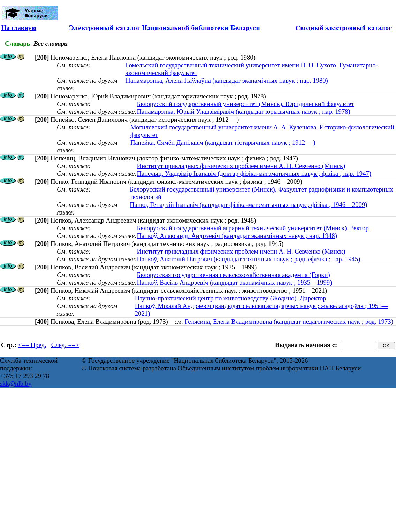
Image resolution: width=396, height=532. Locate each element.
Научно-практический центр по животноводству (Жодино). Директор (231, 298)
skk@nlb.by (16, 384)
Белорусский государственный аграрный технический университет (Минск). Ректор (253, 228)
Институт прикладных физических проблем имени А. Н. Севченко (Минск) (241, 166)
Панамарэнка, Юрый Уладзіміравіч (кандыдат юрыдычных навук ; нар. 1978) (243, 111)
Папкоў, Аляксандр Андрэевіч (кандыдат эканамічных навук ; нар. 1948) (237, 236)
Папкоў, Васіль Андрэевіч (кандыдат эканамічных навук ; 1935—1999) (234, 282)
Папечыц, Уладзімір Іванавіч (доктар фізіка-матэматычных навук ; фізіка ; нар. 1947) (254, 174)
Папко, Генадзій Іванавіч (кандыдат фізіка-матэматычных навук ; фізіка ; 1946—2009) (248, 205)
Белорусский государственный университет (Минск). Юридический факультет (245, 104)
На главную (19, 28)
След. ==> (65, 345)
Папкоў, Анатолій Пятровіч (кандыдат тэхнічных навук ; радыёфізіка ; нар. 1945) (248, 259)
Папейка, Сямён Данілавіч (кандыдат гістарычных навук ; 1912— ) (223, 143)
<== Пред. (32, 345)
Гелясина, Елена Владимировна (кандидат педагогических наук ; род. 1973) (289, 321)
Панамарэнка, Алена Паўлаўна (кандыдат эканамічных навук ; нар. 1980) (227, 80)
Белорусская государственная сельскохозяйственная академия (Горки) (233, 275)
